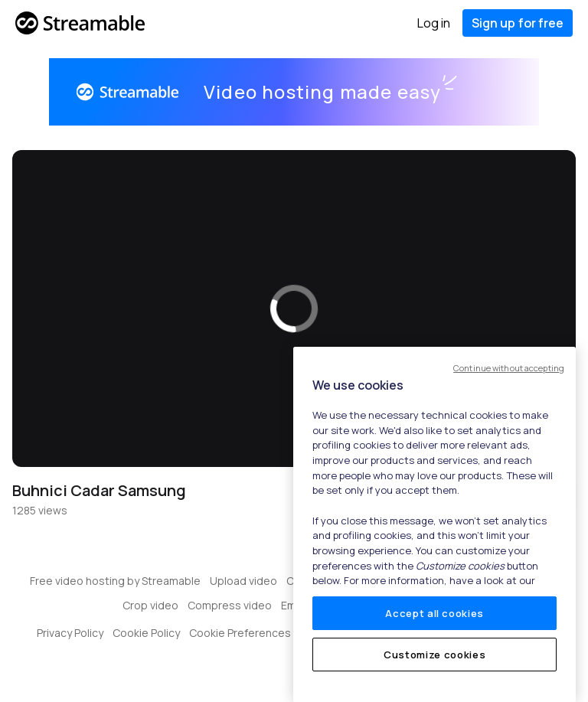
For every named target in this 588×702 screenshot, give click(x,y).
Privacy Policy (70, 633)
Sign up (518, 23)
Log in (434, 23)
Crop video (150, 605)
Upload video (243, 581)
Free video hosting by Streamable (115, 581)
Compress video (230, 605)
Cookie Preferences (240, 633)
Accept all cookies (434, 613)
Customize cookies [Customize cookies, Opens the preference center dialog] (434, 655)
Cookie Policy (146, 633)
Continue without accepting (509, 368)
